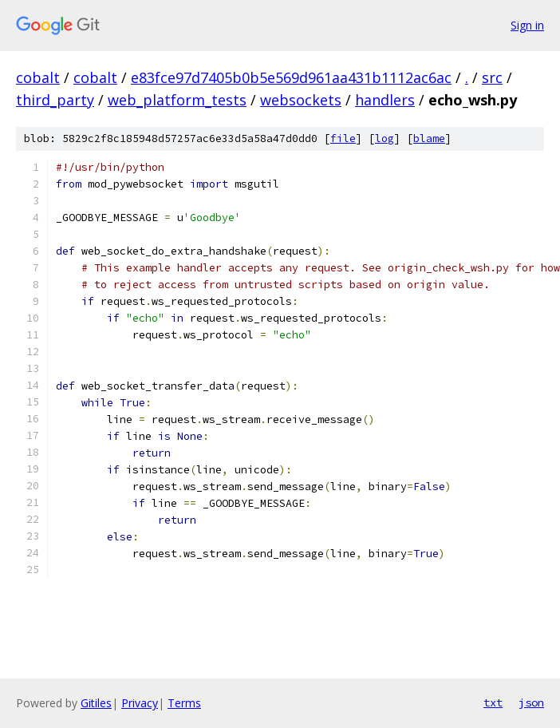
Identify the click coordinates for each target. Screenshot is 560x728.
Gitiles (96, 703)
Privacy (140, 703)
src (492, 77)
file (343, 138)
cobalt (38, 77)
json (531, 702)
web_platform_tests (177, 100)
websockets (301, 100)
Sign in (527, 25)
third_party (55, 100)
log (385, 138)
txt (493, 702)
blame (429, 138)
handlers (385, 100)
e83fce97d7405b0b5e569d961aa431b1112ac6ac (291, 77)
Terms (184, 703)
